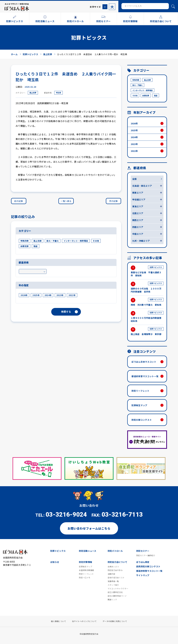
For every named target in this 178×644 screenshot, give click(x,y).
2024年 (48, 295)
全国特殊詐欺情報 (86, 570)
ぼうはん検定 (143, 562)
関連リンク (112, 600)
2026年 (24, 295)
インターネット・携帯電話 (76, 241)
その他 (96, 241)
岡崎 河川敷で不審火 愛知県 (147, 302)
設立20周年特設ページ (117, 596)
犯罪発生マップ (139, 405)
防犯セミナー (143, 551)
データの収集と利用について (115, 621)
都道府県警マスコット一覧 (145, 376)
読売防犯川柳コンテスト (148, 566)
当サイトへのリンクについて (84, 621)
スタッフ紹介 (113, 585)
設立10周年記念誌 (115, 592)
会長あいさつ (113, 567)
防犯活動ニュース (88, 551)
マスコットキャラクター (118, 589)
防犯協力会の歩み (115, 570)
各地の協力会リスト (116, 578)
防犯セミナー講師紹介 (146, 555)
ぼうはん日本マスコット (144, 362)
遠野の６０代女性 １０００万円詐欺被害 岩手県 (147, 287)
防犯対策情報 (85, 562)
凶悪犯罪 (25, 246)
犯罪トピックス (58, 551)
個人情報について (58, 621)
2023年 (60, 295)
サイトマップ (143, 575)
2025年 (36, 295)
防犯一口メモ (85, 578)
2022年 (72, 295)
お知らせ (55, 562)
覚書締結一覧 (113, 581)
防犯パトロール (115, 551)
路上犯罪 (33, 93)
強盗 (36, 246)
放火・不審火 (53, 241)
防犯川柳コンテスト (142, 420)
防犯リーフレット (140, 391)
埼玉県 (58, 93)
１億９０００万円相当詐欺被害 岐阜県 (147, 317)
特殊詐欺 (25, 241)
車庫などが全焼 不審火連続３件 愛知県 (147, 271)
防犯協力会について (118, 562)
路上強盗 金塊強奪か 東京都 (147, 331)
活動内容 (111, 574)
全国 (134, 179)
